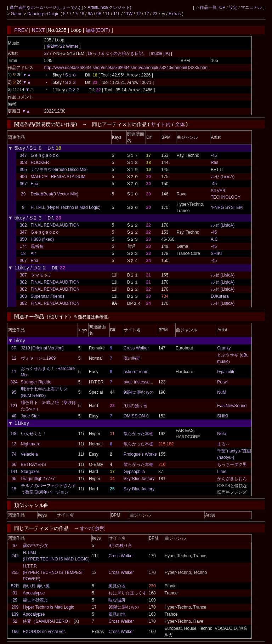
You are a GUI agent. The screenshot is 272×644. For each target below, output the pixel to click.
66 (14, 465)
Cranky (224, 348)
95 (14, 392)
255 (15, 572)
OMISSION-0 (136, 416)
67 (15, 546)
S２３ (71, 82)
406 (23, 177)
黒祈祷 (37, 246)
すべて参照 (92, 528)
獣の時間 (132, 358)
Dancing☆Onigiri (44, 14)
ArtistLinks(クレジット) (109, 7)
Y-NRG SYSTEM (227, 207)
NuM (222, 392)
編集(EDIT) (98, 30)
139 (15, 614)
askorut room (136, 372)
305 (23, 170)
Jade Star (30, 416)
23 (155, 14)
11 (107, 14)
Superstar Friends (48, 296)
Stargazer (30, 472)
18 (23, 253)
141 (14, 472)
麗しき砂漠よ (35, 600)
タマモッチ (41, 275)
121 (14, 406)
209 (15, 607)
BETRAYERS (34, 465)
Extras (175, 14)
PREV (21, 30)
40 (14, 416)
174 (23, 246)
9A (90, 14)
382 (23, 225)
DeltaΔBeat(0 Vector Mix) (55, 194)
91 (15, 593)
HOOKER (40, 163)
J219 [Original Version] (42, 348)
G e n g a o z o (45, 155)
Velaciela (29, 454)
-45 (214, 155)
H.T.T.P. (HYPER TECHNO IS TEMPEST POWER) (53, 572)
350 (23, 239)
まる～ (223, 444)
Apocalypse (34, 593)
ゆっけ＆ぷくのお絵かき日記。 (118, 53)
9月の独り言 (135, 406)
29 (23, 194)
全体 (180, 124)
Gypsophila (134, 472)
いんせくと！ (34, 434)
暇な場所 (117, 600)
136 (14, 434)
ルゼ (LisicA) (223, 177)
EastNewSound (232, 406)
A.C (214, 239)
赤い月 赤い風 (36, 586)
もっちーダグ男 (232, 465)
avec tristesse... (138, 382)
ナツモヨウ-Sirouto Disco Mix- (59, 170)
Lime (222, 472)
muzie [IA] (160, 53)
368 (23, 296)
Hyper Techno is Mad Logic (48, 607)
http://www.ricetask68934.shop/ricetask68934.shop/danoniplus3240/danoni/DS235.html (126, 68)
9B (99, 14)
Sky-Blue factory (139, 479)
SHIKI (216, 253)
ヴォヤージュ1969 (38, 358)
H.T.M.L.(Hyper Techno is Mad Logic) (66, 207)
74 (14, 454)
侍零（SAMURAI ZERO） (47, 621)
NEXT (38, 30)
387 (23, 275)
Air (33, 253)
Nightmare (31, 444)
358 (23, 163)
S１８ (71, 75)
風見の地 (117, 586)
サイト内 (161, 124)
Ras (214, 163)
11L (117, 14)
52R (15, 586)
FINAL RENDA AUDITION (55, 225)
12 (138, 14)
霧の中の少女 (35, 546)
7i (77, 14)
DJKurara (220, 296)
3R (14, 348)
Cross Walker (136, 348)
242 (15, 556)
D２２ (74, 90)
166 (15, 632)
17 (147, 14)
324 (14, 382)
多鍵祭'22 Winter (62, 46)
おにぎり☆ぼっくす (127, 593)
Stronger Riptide (36, 382)
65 (14, 479)
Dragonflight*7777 (38, 479)
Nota (222, 434)
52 (15, 621)
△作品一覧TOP (210, 7)
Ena (35, 184)
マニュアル (251, 7)
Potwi (222, 382)
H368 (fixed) (42, 239)
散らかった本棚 (138, 434)
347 (23, 155)
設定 (233, 7)
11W (128, 14)
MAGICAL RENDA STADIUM (58, 177)
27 (47, 53)
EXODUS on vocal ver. (44, 632)
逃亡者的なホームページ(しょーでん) (46, 7)
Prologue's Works (140, 454)
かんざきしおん (232, 479)
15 (14, 489)
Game (17, 14)
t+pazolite (226, 372)
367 (23, 184)
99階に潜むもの (139, 392)
